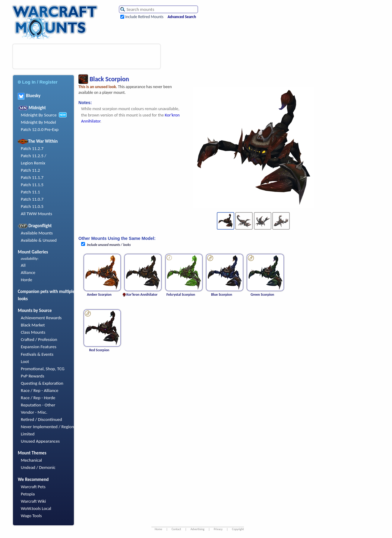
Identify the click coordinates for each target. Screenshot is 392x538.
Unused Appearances (40, 441)
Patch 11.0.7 (32, 199)
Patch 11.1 (30, 192)
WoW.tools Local (36, 508)
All (23, 265)
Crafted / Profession (39, 339)
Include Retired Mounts (144, 17)
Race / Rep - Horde (38, 398)
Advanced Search (182, 17)
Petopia (28, 494)
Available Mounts (37, 233)
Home (158, 529)
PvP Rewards (33, 376)
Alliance (28, 272)
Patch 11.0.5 (32, 206)
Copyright (238, 529)
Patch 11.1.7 (32, 177)
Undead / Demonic (38, 467)
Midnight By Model (38, 122)
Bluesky (29, 96)
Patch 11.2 (30, 170)
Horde (27, 280)
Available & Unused (39, 240)
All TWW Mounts (36, 214)
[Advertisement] (87, 56)
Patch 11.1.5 (32, 185)
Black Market (33, 325)
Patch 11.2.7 (32, 148)
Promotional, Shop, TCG (43, 369)
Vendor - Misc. (34, 412)
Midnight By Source (39, 115)
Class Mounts (33, 332)
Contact (176, 529)
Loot (25, 361)
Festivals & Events (37, 354)
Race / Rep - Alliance (40, 390)
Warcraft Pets (33, 487)
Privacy (218, 529)
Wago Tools (31, 516)
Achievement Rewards (41, 318)
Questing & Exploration (42, 383)
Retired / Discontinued (41, 419)
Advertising (198, 529)
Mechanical (31, 460)
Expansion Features (39, 347)
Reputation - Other (38, 405)
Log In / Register (38, 82)
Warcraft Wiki (33, 501)
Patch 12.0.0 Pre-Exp (40, 129)
